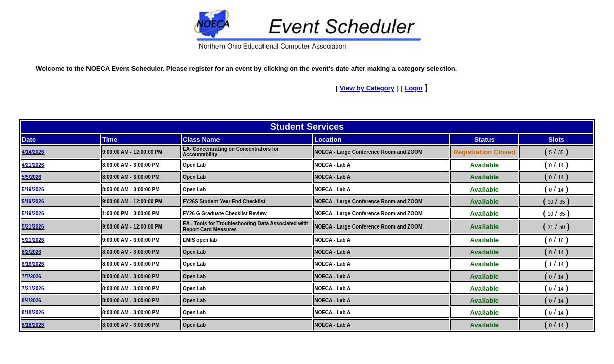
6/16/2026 (33, 264)
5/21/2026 (33, 227)
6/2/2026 (32, 252)
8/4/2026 (32, 301)
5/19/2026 (33, 189)
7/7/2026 (32, 276)
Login (413, 88)
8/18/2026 (33, 313)
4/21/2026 (33, 165)
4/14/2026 (33, 152)
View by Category (367, 88)
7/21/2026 (33, 288)
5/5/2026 (32, 177)
